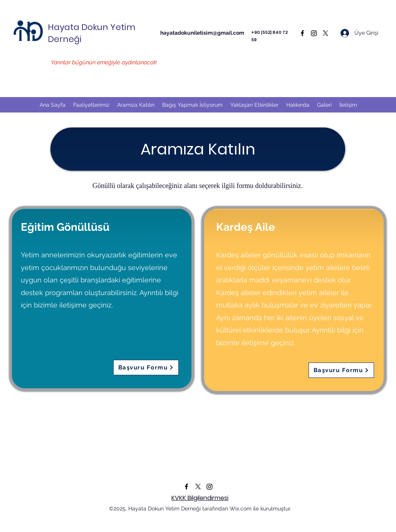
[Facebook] (302, 33)
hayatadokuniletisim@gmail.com (202, 33)
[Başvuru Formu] (146, 368)
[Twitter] (326, 33)
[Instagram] (314, 33)
